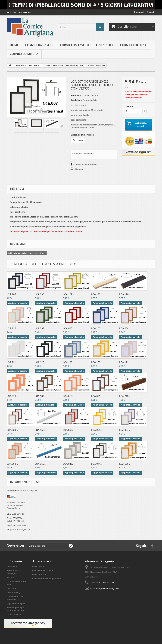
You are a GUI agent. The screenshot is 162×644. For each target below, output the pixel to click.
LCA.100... (97, 328)
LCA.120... (125, 294)
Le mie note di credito (43, 570)
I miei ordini (38, 566)
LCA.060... (69, 430)
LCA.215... (125, 396)
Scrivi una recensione (83, 154)
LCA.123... (40, 362)
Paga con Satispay (16, 604)
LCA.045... (69, 464)
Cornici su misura (24, 54)
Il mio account (42, 561)
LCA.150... (97, 362)
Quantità (129, 106)
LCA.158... (40, 430)
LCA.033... (12, 430)
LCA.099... (40, 294)
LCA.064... (125, 430)
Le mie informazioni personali (47, 579)
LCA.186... (125, 464)
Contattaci (139, 12)
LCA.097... (40, 328)
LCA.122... (69, 294)
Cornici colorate (134, 45)
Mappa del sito (14, 615)
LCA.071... (97, 396)
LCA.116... (12, 328)
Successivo (62, 126)
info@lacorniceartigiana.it (108, 588)
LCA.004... (125, 328)
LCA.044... (97, 464)
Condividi (78, 140)
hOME (14, 45)
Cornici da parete (39, 45)
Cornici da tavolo (75, 45)
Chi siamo (12, 588)
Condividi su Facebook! (85, 164)
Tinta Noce (105, 45)
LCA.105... (12, 294)
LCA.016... (12, 396)
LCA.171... (125, 362)
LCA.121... (12, 362)
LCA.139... (40, 396)
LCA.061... (97, 430)
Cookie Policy (13, 593)
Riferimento (76, 95)
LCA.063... (12, 464)
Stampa (79, 169)
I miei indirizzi (39, 575)
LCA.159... (40, 464)
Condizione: (76, 100)
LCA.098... (69, 328)
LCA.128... (97, 294)
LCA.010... (69, 396)
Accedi (150, 12)
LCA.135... (69, 362)
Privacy (10, 577)
